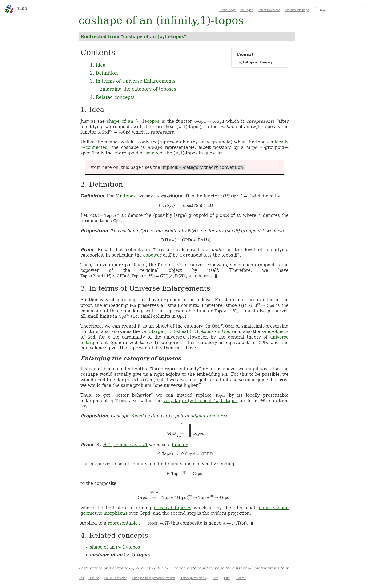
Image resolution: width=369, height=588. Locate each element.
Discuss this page (297, 10)
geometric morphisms (104, 513)
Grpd (145, 513)
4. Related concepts (112, 97)
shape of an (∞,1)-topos (133, 121)
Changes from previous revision (154, 578)
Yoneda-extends (147, 416)
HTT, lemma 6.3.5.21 (125, 445)
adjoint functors (207, 416)
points (152, 153)
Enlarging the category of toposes (138, 89)
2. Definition (104, 73)
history (193, 568)
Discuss (94, 578)
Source (241, 578)
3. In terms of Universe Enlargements (133, 81)
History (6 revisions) (193, 578)
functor (180, 445)
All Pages (247, 10)
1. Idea (98, 65)
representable (123, 523)
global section (273, 508)
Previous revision (116, 578)
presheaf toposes (172, 508)
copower (152, 255)
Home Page (227, 10)
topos (130, 196)
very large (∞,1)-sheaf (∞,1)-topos (177, 331)
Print (227, 578)
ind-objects (277, 331)
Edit (81, 578)
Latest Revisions (269, 10)
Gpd (226, 331)
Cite (215, 578)
